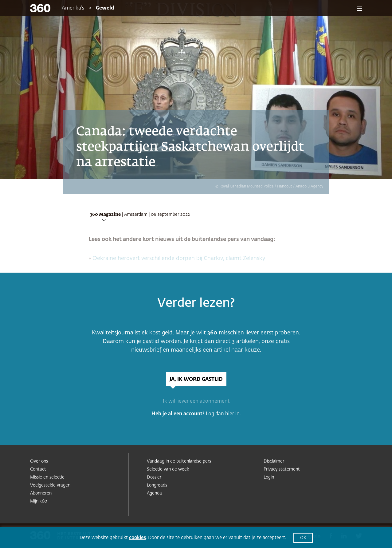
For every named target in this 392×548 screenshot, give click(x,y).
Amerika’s (73, 8)
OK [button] (303, 538)
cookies (137, 538)
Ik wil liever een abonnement (196, 401)
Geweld (105, 8)
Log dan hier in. (223, 414)
